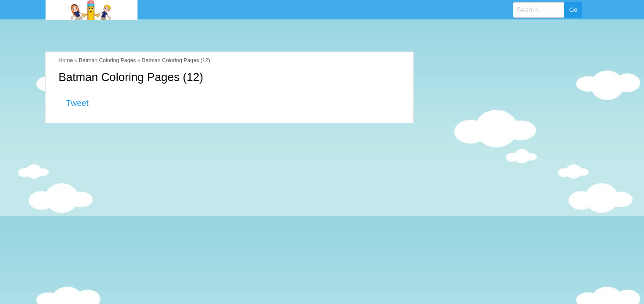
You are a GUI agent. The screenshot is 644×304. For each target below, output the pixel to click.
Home (66, 60)
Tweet (77, 103)
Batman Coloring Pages (107, 60)
